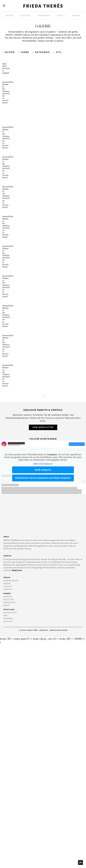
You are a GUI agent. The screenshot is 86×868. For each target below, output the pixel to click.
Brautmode (44, 15)
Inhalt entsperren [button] (43, 693)
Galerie (9, 15)
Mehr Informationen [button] (43, 687)
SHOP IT (61, 15)
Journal (76, 15)
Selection (25, 15)
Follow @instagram (43, 662)
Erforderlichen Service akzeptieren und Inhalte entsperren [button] (43, 701)
